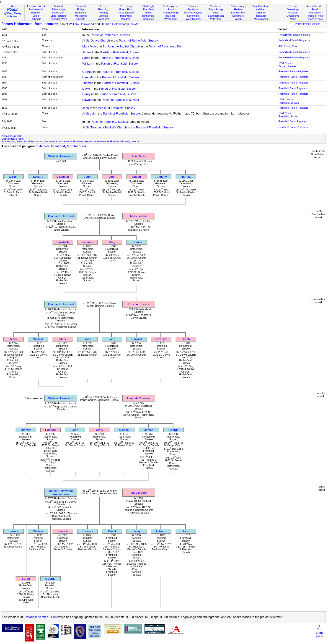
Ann (112, 177)
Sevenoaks (193, 16)
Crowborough (238, 6)
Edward (87, 100)
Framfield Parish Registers (293, 71)
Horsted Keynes (193, 13)
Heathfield (81, 13)
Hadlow (238, 9)
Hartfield (36, 13)
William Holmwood (81, 24)
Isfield (216, 13)
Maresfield (81, 16)
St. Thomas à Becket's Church (106, 127)
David (86, 89)
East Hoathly (36, 9)
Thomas (88, 83)
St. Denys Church (98, 40)
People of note (315, 16)
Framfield (148, 9)
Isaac (87, 339)
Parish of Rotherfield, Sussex (110, 35)
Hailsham (261, 9)
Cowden (193, 6)
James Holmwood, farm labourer (30, 24)
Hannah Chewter (139, 398)
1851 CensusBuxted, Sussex (287, 65)
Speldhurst (238, 16)
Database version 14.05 (41, 617)
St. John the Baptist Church (121, 46)
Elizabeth (63, 177)
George (87, 72)
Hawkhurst (58, 13)
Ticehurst (261, 16)
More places (261, 19)
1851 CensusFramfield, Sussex (289, 101)
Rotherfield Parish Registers (294, 35)
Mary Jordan (139, 216)
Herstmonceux (126, 13)
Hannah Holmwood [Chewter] (121, 24)
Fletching (103, 9)
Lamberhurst (238, 13)
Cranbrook (216, 6)
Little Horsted (58, 16)
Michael (124, 430)
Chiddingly (148, 6)
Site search (315, 13)
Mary (112, 242)
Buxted (103, 6)
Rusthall (171, 16)
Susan (137, 177)
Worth (238, 19)
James (87, 52)
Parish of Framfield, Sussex (120, 64)
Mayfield (103, 16)
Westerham (171, 19)
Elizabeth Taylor (139, 304)
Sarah (86, 58)
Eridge (81, 9)
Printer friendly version (308, 24)
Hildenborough (171, 13)
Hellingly (103, 13)
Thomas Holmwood (61, 216)
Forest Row (126, 9)
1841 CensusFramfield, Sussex (289, 115)
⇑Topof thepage (320, 631)
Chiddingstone (171, 6)
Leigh (36, 16)
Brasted (58, 6)
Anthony (161, 177)
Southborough (216, 16)
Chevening (126, 6)
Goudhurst (193, 9)
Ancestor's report (11, 136)
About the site (315, 6)
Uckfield (81, 19)
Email (315, 9)
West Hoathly (193, 19)
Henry (86, 94)
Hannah (88, 77)
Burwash (81, 6)
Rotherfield (148, 16)
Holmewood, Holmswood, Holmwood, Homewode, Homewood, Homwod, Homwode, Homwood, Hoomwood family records (71, 141)
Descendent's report (13, 139)
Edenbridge (58, 9)
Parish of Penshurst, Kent (166, 46)
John (86, 108)
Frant (171, 9)
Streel (90, 113)
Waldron (126, 19)
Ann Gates (139, 156)
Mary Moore (90, 46)
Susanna (87, 242)
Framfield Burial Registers (293, 88)
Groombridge (216, 9)
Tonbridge (36, 19)
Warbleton (148, 19)
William (87, 64)
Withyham (216, 19)
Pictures (293, 13)
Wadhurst (103, 19)
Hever (148, 13)
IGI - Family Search (289, 46)
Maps (293, 19)
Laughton (261, 13)
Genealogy (293, 9)
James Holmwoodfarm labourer (61, 493)
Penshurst (126, 16)
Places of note (315, 19)
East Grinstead (261, 6)
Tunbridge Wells (58, 19)
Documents (293, 16)
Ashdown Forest (36, 6)
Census (293, 6)
